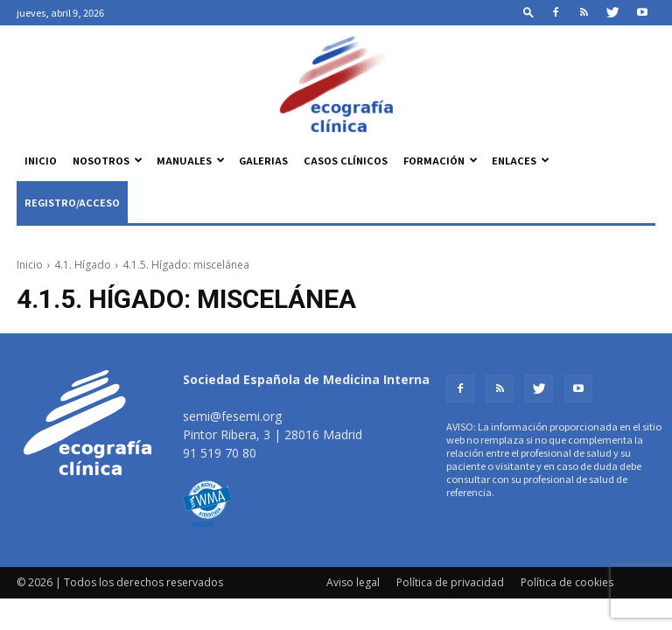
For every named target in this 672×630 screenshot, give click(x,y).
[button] (528, 12)
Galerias (263, 160)
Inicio (41, 160)
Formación (441, 160)
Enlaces (521, 160)
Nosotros (108, 160)
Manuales (191, 160)
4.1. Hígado (83, 265)
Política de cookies (567, 582)
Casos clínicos (346, 160)
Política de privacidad (450, 582)
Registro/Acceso (72, 202)
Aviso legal (353, 582)
